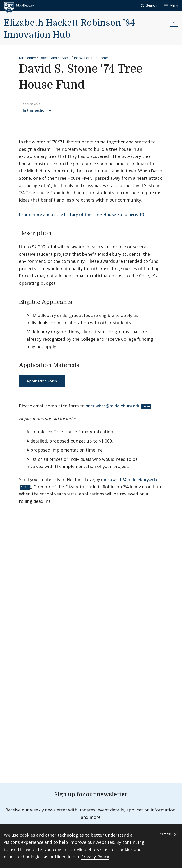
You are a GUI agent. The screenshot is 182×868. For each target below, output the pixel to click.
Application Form (42, 381)
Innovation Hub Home (91, 58)
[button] (149, 6)
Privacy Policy (95, 857)
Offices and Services (55, 58)
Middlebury (27, 58)
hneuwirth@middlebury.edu (113, 406)
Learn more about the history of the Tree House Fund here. (79, 214)
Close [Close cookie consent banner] (169, 834)
